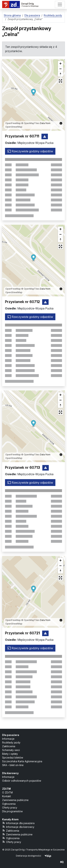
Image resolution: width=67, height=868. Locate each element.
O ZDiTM (7, 792)
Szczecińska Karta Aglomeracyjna (22, 761)
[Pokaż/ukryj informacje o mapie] (61, 123)
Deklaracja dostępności (28, 856)
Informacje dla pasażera (18, 823)
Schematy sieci (11, 750)
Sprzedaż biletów (13, 758)
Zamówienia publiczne (15, 800)
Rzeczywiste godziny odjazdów (30, 151)
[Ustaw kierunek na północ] (60, 74)
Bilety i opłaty (10, 754)
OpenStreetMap (14, 127)
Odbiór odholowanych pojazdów (22, 781)
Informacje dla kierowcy (18, 827)
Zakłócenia (9, 746)
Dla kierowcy (10, 773)
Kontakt (7, 796)
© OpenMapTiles (30, 123)
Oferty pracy (10, 808)
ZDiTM (6, 789)
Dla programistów (12, 811)
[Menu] (60, 4)
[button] (33, 93)
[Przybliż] (60, 64)
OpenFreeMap (13, 123)
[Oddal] (60, 69)
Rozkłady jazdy (11, 742)
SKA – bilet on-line (13, 765)
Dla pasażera (11, 735)
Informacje (8, 739)
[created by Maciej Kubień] (62, 862)
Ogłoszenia (9, 804)
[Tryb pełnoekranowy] (60, 81)
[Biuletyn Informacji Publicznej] (48, 856)
